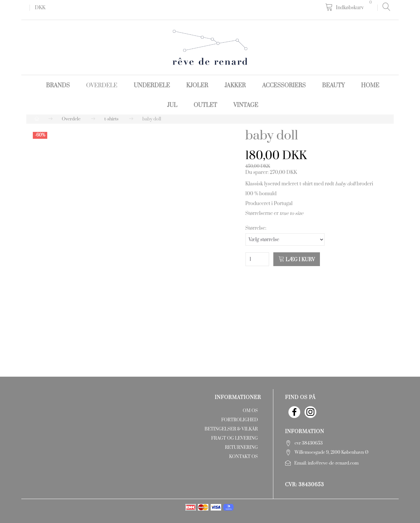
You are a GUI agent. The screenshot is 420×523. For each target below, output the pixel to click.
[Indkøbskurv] (350, 7)
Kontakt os (243, 457)
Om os (250, 411)
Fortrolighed (239, 420)
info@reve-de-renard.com (333, 463)
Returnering (241, 448)
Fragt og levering (235, 438)
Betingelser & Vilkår (231, 429)
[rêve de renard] (210, 47)
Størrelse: (256, 228)
